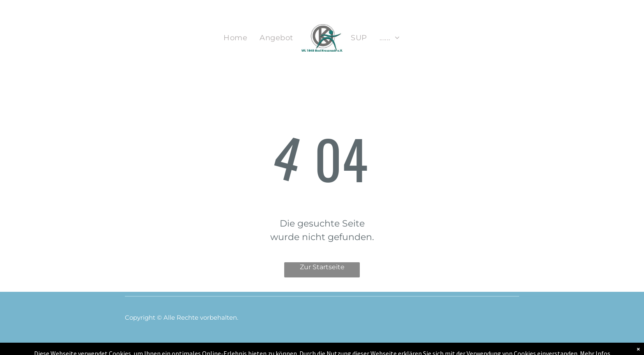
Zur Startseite (322, 267)
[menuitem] (235, 38)
